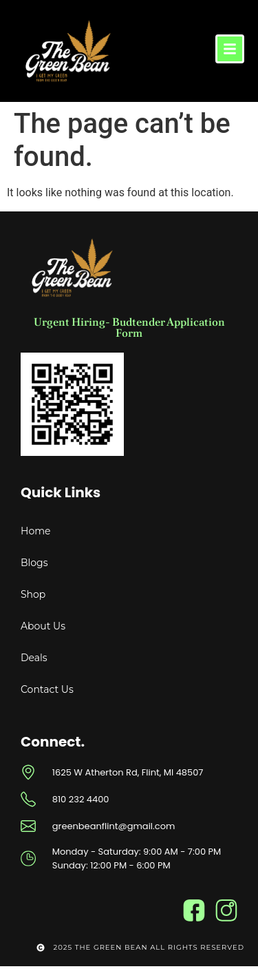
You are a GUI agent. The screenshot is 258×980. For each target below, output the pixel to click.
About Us (43, 626)
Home (35, 531)
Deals (34, 658)
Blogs (34, 563)
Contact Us (47, 689)
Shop (33, 594)
